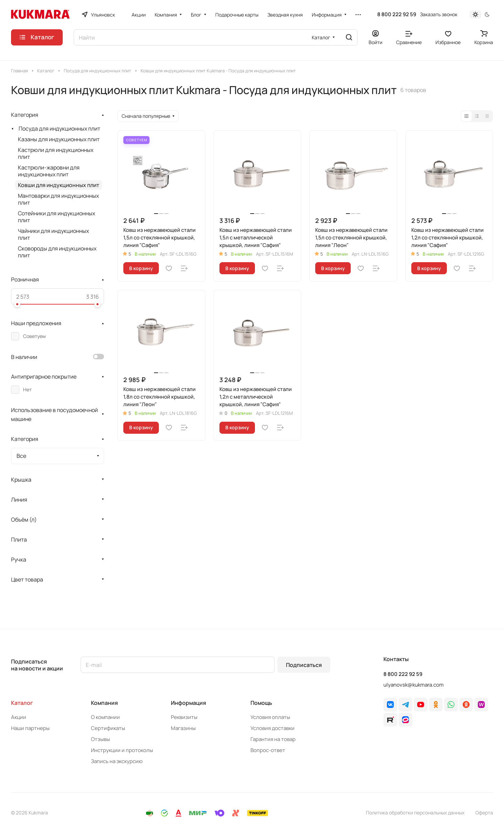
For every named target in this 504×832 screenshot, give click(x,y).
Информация (188, 703)
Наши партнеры (30, 728)
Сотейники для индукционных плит (56, 217)
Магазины (183, 728)
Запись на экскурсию (117, 761)
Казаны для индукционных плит (59, 139)
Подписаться (304, 665)
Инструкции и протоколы (122, 750)
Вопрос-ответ (268, 750)
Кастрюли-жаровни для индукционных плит (49, 171)
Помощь (261, 703)
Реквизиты (184, 717)
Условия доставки (272, 728)
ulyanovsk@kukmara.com (414, 685)
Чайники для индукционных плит (53, 234)
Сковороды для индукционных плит (57, 252)
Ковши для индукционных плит (59, 185)
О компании (105, 717)
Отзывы (100, 739)
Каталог (22, 703)
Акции (19, 717)
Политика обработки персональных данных (415, 813)
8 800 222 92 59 (397, 14)
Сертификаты (108, 728)
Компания (104, 703)
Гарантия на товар (273, 739)
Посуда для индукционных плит (59, 129)
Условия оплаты (270, 717)
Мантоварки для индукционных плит (58, 199)
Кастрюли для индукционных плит (56, 153)
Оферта (484, 813)
